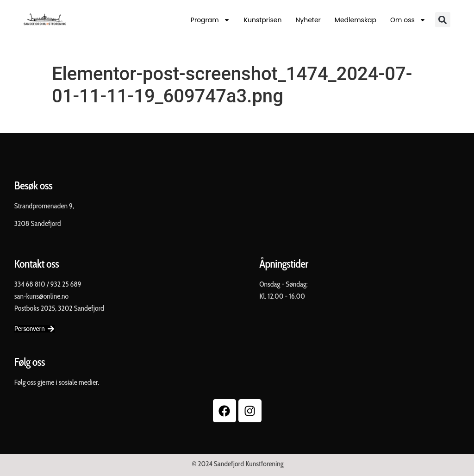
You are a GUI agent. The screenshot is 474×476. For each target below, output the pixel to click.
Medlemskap (355, 20)
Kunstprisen (263, 20)
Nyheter (308, 20)
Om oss (408, 20)
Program (210, 20)
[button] (443, 20)
